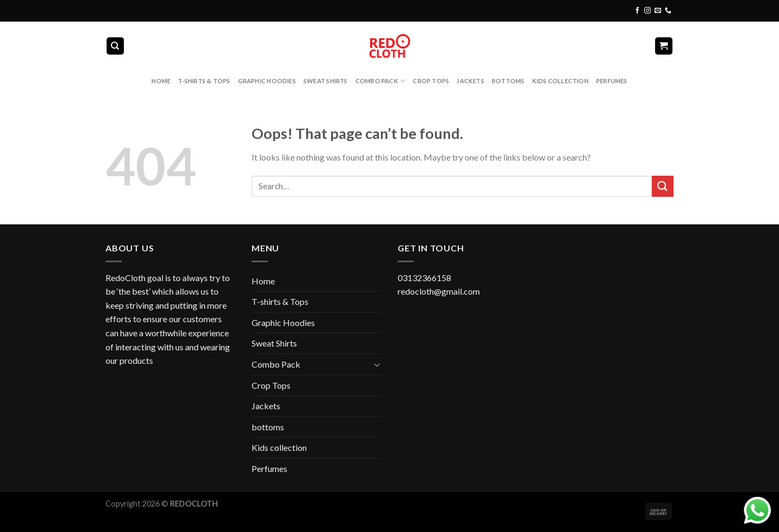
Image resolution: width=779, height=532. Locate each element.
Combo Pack (381, 81)
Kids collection (560, 81)
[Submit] (663, 186)
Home (161, 81)
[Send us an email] (658, 11)
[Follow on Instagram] (648, 11)
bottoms (508, 81)
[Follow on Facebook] (637, 11)
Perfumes (612, 81)
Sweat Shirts (326, 81)
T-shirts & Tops (204, 81)
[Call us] (668, 11)
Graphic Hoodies (267, 81)
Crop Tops (431, 81)
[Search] (115, 46)
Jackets (470, 81)
